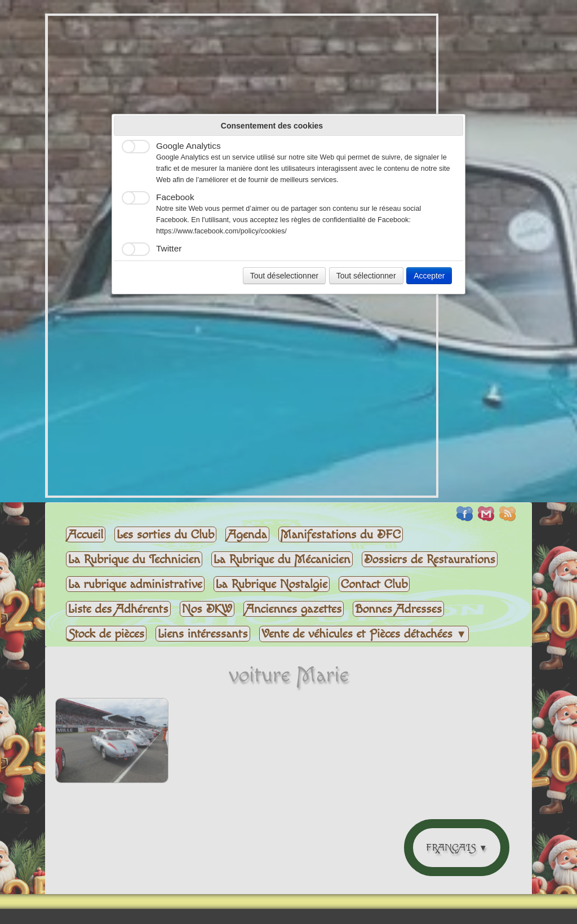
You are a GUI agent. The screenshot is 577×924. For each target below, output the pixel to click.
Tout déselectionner (284, 276)
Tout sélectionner (366, 276)
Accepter (429, 276)
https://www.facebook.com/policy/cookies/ (221, 231)
